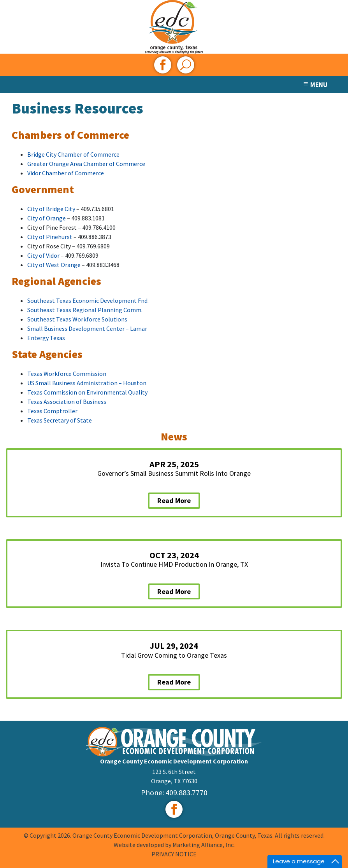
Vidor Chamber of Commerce (66, 173)
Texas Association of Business (67, 402)
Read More (174, 500)
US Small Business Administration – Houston (87, 383)
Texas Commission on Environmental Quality (87, 392)
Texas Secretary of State (60, 420)
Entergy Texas (46, 338)
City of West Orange (54, 265)
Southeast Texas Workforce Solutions (77, 319)
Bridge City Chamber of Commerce (73, 154)
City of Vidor (43, 255)
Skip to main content (0, 7)
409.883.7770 (186, 792)
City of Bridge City (51, 209)
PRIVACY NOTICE (174, 854)
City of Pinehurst (50, 237)
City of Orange (47, 218)
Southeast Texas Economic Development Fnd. (88, 300)
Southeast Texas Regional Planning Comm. (85, 310)
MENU (315, 85)
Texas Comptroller (52, 411)
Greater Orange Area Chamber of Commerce (86, 164)
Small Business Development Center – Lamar (88, 328)
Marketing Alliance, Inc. (204, 845)
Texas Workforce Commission (67, 374)
